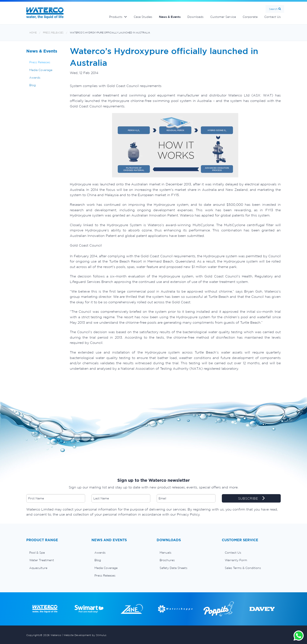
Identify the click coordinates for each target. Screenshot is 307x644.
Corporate (250, 17)
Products (116, 17)
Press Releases (53, 33)
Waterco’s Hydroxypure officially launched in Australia (110, 33)
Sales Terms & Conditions (243, 568)
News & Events (170, 17)
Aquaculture (38, 568)
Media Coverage (41, 70)
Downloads (195, 17)
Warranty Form (236, 560)
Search (273, 9)
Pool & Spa (37, 553)
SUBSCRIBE (251, 499)
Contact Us (273, 17)
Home (33, 33)
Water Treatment (42, 560)
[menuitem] (56, 553)
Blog (32, 85)
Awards (35, 78)
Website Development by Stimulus (85, 635)
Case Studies (143, 17)
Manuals (165, 553)
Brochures (167, 560)
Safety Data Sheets (173, 568)
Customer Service (223, 17)
